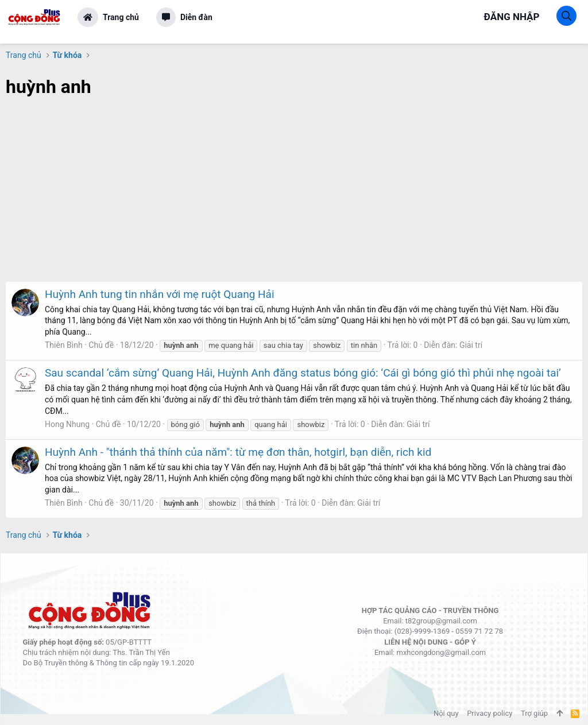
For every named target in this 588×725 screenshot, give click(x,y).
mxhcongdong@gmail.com (441, 652)
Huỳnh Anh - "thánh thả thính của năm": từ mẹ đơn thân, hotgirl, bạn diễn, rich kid (238, 452)
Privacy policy (490, 713)
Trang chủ (121, 17)
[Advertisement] (294, 196)
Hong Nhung (67, 424)
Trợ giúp (534, 713)
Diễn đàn (196, 17)
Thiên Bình (64, 345)
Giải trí (471, 345)
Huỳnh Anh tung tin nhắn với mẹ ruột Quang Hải (160, 294)
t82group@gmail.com (441, 621)
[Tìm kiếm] (566, 16)
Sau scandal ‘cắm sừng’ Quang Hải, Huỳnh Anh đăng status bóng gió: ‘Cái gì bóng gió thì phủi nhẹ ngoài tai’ (303, 373)
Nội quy (446, 713)
